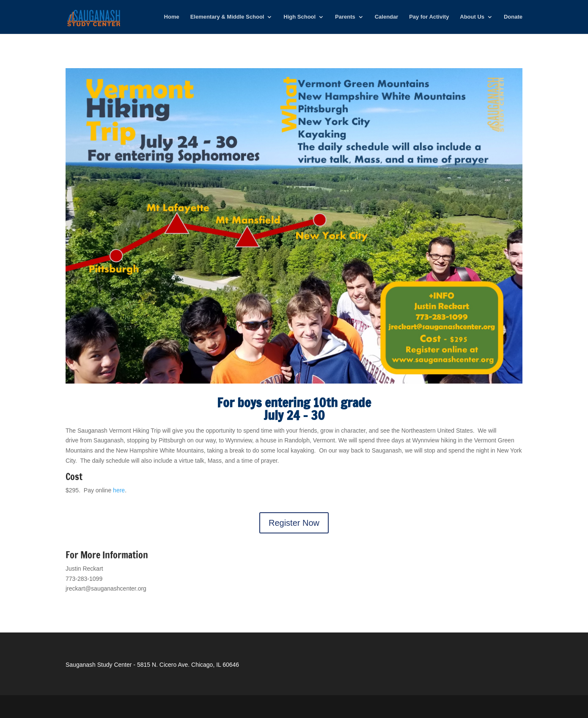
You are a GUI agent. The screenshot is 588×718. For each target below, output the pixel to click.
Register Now (294, 523)
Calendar (387, 17)
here (119, 490)
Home (172, 17)
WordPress (199, 706)
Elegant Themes (123, 706)
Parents (345, 17)
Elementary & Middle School (227, 17)
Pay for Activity (429, 17)
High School (299, 17)
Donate (513, 17)
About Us (472, 17)
